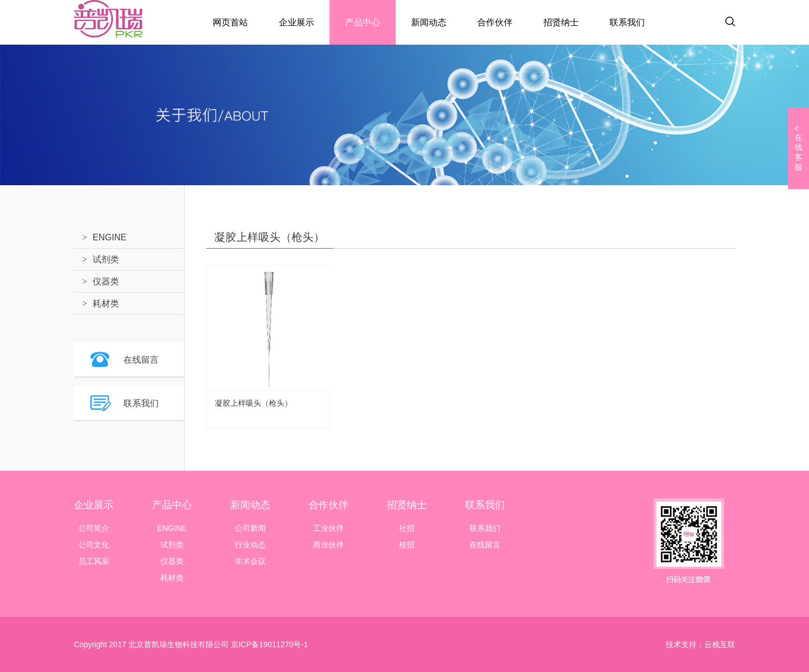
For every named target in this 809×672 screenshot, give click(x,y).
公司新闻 (250, 528)
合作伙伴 (495, 22)
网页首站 (230, 22)
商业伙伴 (328, 545)
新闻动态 (429, 22)
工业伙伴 (328, 528)
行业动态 (250, 545)
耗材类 (106, 303)
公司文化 (94, 545)
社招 (407, 528)
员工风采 (94, 561)
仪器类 (106, 281)
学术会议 (250, 561)
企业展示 (296, 22)
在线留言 (141, 360)
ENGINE (109, 237)
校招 (407, 545)
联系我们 (627, 22)
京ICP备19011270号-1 (268, 644)
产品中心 (363, 22)
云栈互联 (720, 644)
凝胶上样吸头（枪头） (254, 403)
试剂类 (106, 259)
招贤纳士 (561, 22)
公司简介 (94, 528)
